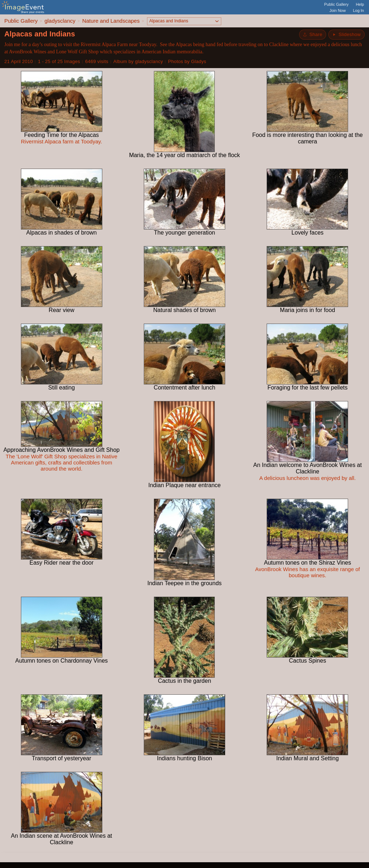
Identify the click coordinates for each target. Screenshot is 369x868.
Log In (358, 10)
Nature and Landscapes (111, 21)
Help (360, 4)
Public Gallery (337, 4)
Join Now (337, 10)
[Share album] (313, 35)
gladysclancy (60, 21)
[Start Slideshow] (346, 35)
